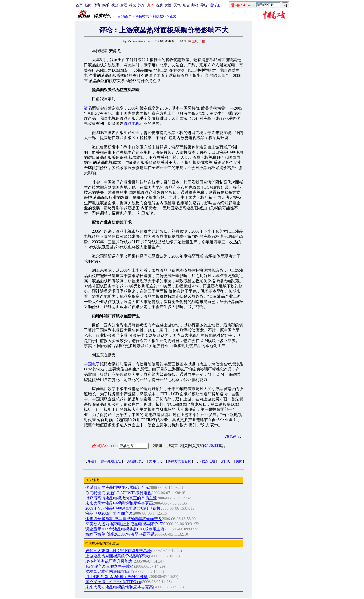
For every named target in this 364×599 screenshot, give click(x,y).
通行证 (215, 5)
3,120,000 (212, 446)
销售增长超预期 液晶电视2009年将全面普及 (124, 519)
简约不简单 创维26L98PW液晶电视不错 (120, 534)
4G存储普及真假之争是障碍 (110, 566)
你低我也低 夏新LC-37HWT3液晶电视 (118, 493)
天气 (177, 5)
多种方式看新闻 (179, 461)
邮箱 (195, 5)
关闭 (239, 461)
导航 (204, 5)
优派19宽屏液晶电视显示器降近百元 (117, 488)
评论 (91, 461)
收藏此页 (135, 461)
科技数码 (160, 16)
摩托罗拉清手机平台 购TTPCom (113, 582)
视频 (115, 5)
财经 (124, 5)
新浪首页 (125, 16)
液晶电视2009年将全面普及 (109, 513)
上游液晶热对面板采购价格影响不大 (117, 556)
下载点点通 (207, 461)
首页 (79, 5)
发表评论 (233, 436)
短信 (186, 5)
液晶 (88, 108)
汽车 (142, 5)
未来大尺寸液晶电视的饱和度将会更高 (119, 503)
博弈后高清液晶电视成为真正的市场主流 (121, 498)
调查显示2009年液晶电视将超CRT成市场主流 (125, 529)
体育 (97, 5)
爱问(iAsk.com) (105, 446)
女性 (168, 5)
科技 (133, 5)
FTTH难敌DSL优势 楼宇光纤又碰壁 (116, 577)
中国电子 (92, 364)
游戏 (159, 5)
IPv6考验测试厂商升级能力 (109, 561)
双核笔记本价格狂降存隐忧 (109, 572)
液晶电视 (132, 124)
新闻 (88, 5)
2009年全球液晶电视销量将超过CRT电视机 (123, 508)
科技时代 (142, 16)
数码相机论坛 (111, 461)
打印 (226, 461)
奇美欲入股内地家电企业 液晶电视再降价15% (125, 524)
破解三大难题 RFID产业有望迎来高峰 (118, 551)
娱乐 (106, 5)
